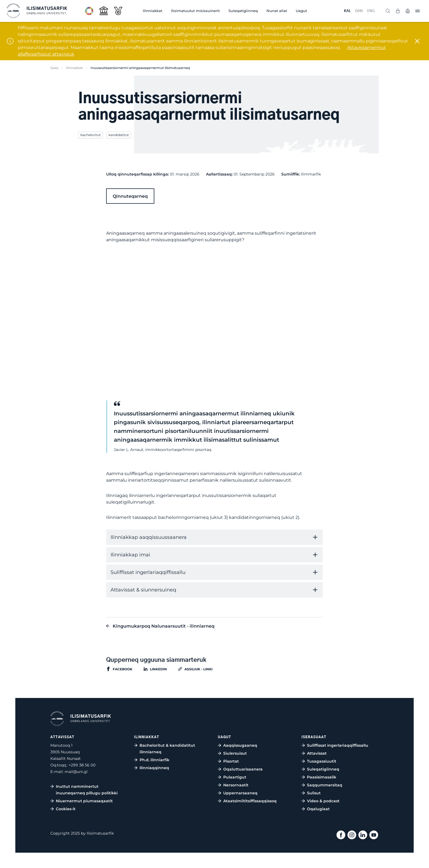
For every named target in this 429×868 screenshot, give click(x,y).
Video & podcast (323, 801)
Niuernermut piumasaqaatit (84, 801)
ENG (371, 11)
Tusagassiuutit (322, 761)
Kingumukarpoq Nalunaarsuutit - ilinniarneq (164, 626)
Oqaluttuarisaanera (243, 769)
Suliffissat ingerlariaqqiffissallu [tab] (148, 572)
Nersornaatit (236, 785)
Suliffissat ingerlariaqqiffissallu (338, 745)
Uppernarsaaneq (240, 793)
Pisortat (231, 761)
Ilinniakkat (153, 11)
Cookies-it (66, 809)
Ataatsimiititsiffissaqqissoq (250, 801)
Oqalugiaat (318, 809)
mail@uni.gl (76, 772)
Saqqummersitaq (325, 785)
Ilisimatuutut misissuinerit (195, 11)
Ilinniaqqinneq (154, 768)
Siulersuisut (235, 753)
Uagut (301, 11)
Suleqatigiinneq (243, 11)
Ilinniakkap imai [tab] (130, 555)
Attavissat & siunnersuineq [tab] (143, 590)
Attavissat (317, 753)
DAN (359, 11)
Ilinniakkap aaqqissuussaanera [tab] (149, 537)
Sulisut (314, 793)
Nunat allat (277, 11)
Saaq (54, 68)
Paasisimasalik (322, 777)
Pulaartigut (235, 777)
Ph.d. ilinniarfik (154, 760)
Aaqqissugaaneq (240, 745)
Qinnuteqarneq (130, 196)
